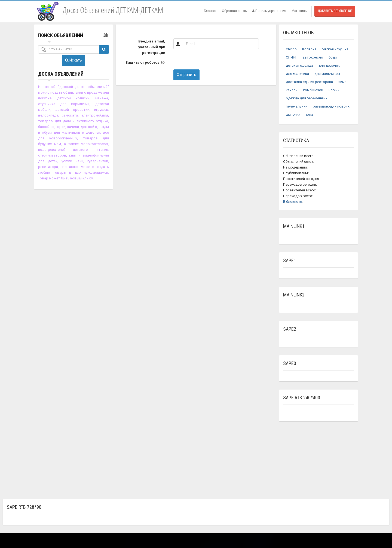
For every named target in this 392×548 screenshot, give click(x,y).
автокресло (313, 57)
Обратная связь (234, 11)
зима (342, 82)
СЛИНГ (292, 57)
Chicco (291, 49)
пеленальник (297, 106)
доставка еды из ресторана (309, 82)
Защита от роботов (145, 62)
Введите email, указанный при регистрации (152, 47)
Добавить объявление (335, 11)
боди (333, 57)
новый (334, 90)
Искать (73, 60)
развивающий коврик (331, 106)
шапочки (293, 114)
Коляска (309, 49)
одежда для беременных (307, 98)
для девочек (329, 65)
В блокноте (293, 202)
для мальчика (297, 74)
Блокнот (210, 11)
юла (310, 114)
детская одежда (299, 65)
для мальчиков (327, 74)
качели (292, 90)
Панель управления (269, 11)
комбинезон (313, 90)
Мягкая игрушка (335, 49)
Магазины (299, 11)
